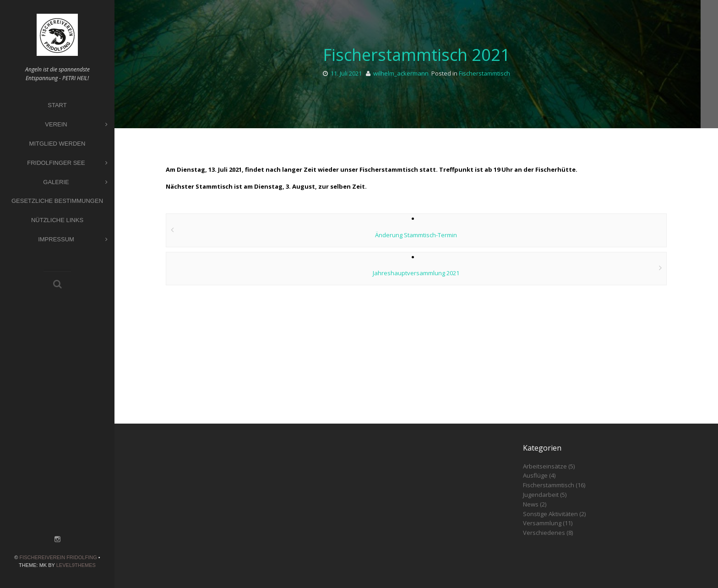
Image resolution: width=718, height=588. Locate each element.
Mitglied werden (57, 144)
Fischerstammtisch (484, 73)
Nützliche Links (57, 220)
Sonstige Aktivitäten (550, 514)
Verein (76, 125)
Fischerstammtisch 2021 (416, 55)
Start (57, 105)
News (531, 504)
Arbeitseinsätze (545, 466)
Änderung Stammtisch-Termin (416, 235)
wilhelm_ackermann (401, 73)
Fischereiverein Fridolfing (58, 557)
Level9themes (76, 565)
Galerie (75, 182)
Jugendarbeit (541, 495)
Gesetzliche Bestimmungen (57, 201)
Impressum (73, 240)
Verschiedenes (544, 533)
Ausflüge (535, 475)
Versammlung (542, 523)
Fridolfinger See (67, 163)
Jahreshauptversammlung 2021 (416, 273)
